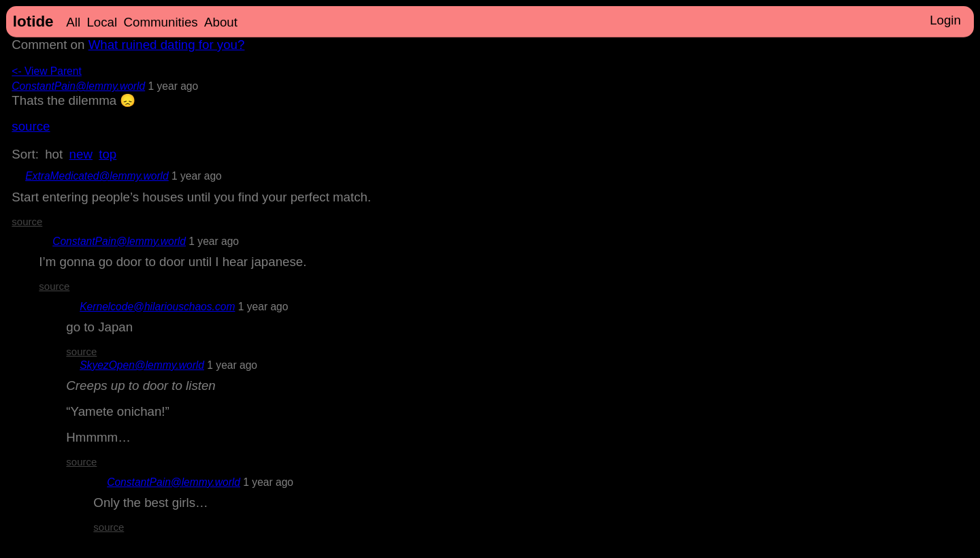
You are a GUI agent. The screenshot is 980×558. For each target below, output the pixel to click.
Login (945, 20)
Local (102, 22)
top (108, 154)
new (81, 154)
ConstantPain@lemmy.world (78, 86)
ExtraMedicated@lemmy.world (97, 176)
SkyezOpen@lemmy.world (142, 365)
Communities (161, 22)
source (31, 126)
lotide (33, 21)
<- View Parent (46, 71)
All (73, 22)
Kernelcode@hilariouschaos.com (157, 307)
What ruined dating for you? (167, 45)
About (221, 22)
